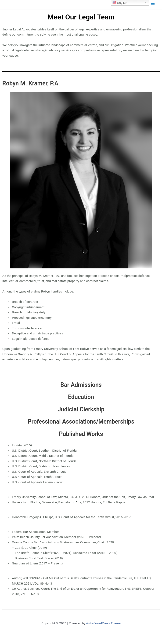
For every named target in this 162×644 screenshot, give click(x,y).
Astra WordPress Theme (103, 623)
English (120, 3)
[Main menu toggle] (153, 5)
